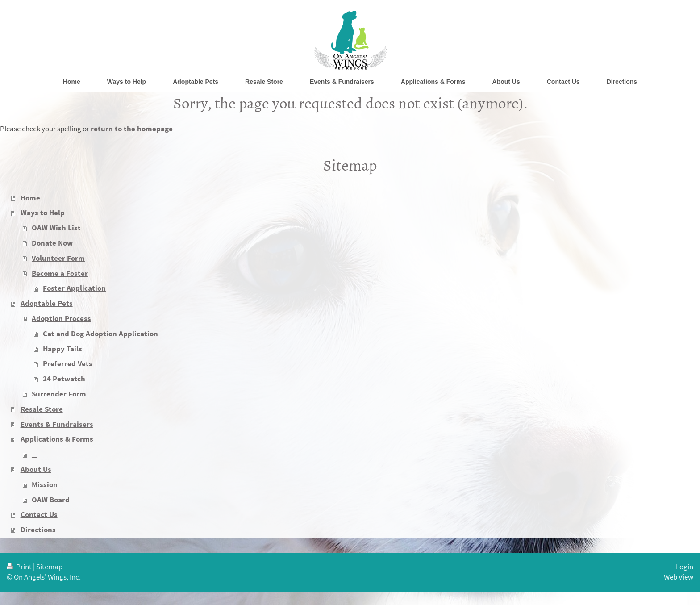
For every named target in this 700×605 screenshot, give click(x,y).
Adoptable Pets (47, 303)
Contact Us (39, 514)
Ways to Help (43, 213)
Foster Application (74, 288)
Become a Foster (60, 273)
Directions (38, 530)
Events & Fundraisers (57, 424)
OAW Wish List (56, 228)
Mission (45, 484)
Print (20, 567)
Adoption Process (61, 318)
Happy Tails (62, 349)
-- (34, 454)
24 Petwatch (64, 379)
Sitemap (49, 567)
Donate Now (52, 243)
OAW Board (51, 500)
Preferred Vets (68, 363)
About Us (36, 469)
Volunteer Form (58, 258)
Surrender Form (59, 394)
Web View (679, 577)
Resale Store (42, 409)
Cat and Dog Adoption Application (100, 334)
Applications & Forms (57, 439)
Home (30, 198)
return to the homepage (132, 129)
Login (685, 567)
